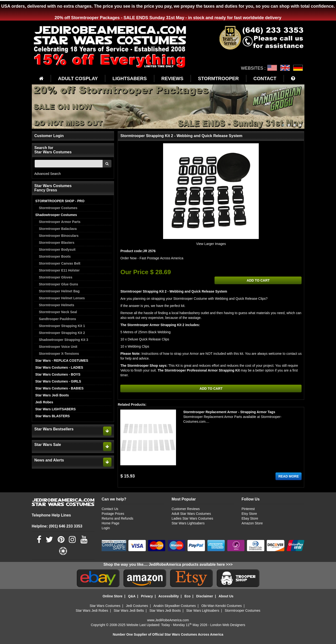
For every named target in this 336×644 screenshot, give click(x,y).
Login (106, 528)
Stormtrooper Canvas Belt (60, 263)
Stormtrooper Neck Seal (58, 312)
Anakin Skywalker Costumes (174, 606)
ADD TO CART (258, 280)
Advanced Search (48, 174)
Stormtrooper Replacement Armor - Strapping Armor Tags (229, 412)
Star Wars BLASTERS (53, 416)
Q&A (132, 596)
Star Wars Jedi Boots (52, 395)
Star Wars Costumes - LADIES (59, 367)
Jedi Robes (44, 402)
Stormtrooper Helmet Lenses (62, 298)
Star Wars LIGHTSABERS (56, 409)
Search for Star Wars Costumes (53, 150)
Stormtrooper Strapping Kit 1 (62, 326)
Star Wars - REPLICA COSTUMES (62, 361)
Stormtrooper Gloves (56, 277)
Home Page (110, 523)
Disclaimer (205, 596)
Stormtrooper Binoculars (59, 236)
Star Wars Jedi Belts (129, 611)
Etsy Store (249, 514)
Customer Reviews (185, 509)
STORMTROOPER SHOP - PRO (60, 201)
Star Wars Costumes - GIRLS (58, 381)
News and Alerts (49, 460)
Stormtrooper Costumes (58, 208)
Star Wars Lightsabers (188, 523)
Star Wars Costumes (105, 606)
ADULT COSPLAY (78, 78)
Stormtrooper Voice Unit (58, 347)
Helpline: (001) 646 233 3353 (57, 526)
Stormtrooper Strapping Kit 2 (62, 333)
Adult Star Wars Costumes (191, 514)
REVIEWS (172, 78)
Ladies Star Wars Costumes (192, 518)
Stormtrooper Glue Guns (59, 284)
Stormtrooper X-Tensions (59, 354)
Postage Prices (113, 514)
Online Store (113, 596)
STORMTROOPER (218, 78)
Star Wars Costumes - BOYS (58, 374)
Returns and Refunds (117, 518)
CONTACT (265, 78)
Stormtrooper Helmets (57, 305)
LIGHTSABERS (129, 78)
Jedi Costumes (137, 606)
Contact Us (110, 509)
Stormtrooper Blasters (57, 243)
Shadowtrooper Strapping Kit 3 (64, 340)
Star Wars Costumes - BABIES (60, 388)
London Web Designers (228, 625)
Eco (187, 596)
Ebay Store (250, 518)
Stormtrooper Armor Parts (60, 222)
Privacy (147, 596)
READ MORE (289, 476)
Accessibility (169, 596)
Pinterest (248, 509)
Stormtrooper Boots (55, 256)
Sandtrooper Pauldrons (58, 319)
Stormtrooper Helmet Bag (59, 291)
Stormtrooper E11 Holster (59, 270)
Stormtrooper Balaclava (58, 229)
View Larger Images (211, 244)
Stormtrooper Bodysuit (57, 250)
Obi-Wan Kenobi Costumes (222, 606)
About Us (226, 596)
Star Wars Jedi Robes (92, 611)
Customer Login (49, 136)
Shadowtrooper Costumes (56, 215)
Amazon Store (252, 523)
